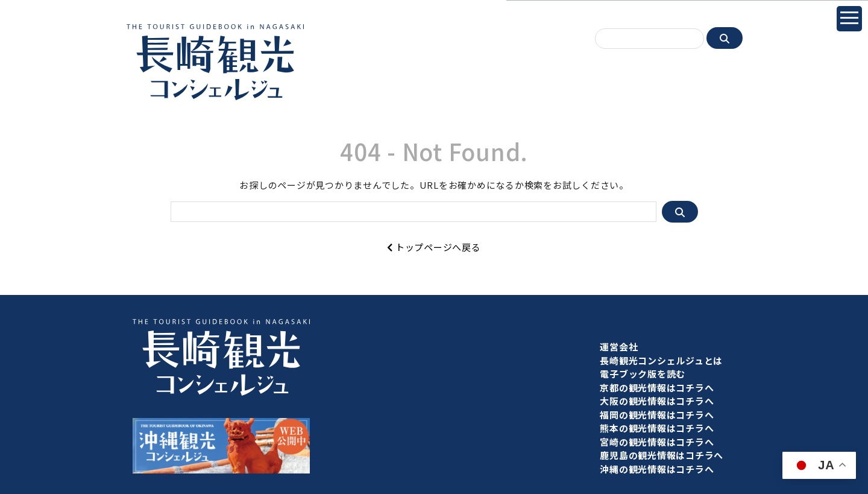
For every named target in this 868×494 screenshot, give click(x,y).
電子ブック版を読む (643, 374)
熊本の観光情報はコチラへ (657, 428)
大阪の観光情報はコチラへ (657, 401)
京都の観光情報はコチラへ (657, 388)
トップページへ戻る (434, 247)
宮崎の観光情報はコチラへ (657, 442)
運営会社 (619, 347)
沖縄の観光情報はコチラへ (657, 469)
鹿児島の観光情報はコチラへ (662, 455)
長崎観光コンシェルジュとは (661, 360)
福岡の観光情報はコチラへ (657, 415)
